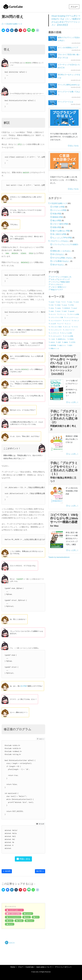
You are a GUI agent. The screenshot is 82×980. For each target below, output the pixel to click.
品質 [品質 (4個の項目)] (59, 342)
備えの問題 (57, 221)
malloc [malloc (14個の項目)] (59, 308)
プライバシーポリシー (63, 967)
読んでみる (73, 146)
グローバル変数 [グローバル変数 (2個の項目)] (74, 314)
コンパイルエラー (14, 917)
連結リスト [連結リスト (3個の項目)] (63, 345)
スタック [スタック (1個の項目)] (76, 321)
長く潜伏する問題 (14, 914)
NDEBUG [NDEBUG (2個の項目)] (67, 308)
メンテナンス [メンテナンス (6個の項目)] (55, 333)
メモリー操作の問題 (60, 224)
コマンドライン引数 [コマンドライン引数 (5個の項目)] (57, 317)
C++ (37, 917)
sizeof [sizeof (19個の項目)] (75, 308)
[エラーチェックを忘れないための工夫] (53, 66)
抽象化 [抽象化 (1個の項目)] (66, 342)
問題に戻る (23, 859)
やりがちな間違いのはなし (63, 258)
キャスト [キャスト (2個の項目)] (53, 314)
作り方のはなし (59, 254)
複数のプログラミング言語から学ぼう (69, 39)
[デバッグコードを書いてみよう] (53, 93)
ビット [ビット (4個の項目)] (69, 324)
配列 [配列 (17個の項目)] (71, 345)
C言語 (20, 921)
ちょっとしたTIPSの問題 (62, 238)
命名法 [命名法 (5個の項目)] (53, 342)
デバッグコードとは (65, 102)
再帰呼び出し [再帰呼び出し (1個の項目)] (62, 339)
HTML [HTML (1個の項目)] (72, 305)
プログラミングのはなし (60, 241)
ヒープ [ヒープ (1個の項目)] (61, 324)
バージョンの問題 (59, 210)
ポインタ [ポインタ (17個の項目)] (68, 327)
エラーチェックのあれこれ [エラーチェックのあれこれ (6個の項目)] (61, 277)
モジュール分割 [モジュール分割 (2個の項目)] (67, 333)
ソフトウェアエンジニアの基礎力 (65, 244)
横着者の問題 (58, 217)
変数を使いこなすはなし (62, 251)
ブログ (20, 967)
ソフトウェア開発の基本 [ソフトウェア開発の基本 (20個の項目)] (60, 282)
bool (27, 917)
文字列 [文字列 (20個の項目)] (73, 342)
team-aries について (44, 967)
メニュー (74, 7)
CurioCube (30, 967)
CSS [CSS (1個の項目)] (52, 305)
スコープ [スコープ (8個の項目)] (68, 321)
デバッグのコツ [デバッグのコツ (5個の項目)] (57, 285)
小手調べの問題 (59, 207)
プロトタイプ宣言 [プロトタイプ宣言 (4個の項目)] (56, 327)
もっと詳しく (72, 402)
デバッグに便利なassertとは (69, 85)
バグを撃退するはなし (61, 261)
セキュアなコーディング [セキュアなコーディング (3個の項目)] (60, 279)
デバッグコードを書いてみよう (69, 93)
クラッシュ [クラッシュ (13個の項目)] (63, 314)
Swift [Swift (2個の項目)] (65, 311)
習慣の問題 (57, 227)
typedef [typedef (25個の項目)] (72, 311)
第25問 (7, 871)
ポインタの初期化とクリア (68, 48)
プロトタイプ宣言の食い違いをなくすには (69, 56)
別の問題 (24, 686)
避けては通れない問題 (61, 231)
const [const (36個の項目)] (77, 302)
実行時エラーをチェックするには (69, 76)
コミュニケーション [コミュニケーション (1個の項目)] (72, 317)
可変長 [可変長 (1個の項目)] (71, 339)
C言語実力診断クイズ (14, 24)
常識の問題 (57, 214)
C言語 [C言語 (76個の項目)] (58, 305)
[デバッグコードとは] (53, 103)
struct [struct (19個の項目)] (59, 311)
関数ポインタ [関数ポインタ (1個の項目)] (55, 349)
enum (30, 921)
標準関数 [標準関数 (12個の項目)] (53, 345)
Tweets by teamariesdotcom (59, 557)
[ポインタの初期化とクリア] (53, 49)
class (10, 921)
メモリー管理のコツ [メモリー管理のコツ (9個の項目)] (59, 287)
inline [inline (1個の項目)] (52, 308)
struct (11, 924)
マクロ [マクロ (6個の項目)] (76, 327)
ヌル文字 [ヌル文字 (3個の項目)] (53, 324)
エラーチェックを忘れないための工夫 (69, 66)
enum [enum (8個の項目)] (65, 305)
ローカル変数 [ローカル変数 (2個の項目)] (69, 336)
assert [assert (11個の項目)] (52, 302)
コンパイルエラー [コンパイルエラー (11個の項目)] (56, 321)
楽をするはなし (59, 265)
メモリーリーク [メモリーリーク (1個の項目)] (70, 330)
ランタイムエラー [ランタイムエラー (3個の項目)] (56, 336)
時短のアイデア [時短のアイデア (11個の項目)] (57, 290)
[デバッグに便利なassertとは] (53, 86)
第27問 (40, 871)
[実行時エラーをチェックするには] (53, 76)
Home (13, 967)
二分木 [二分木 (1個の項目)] (53, 339)
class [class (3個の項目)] (71, 302)
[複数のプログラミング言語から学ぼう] (53, 38)
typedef (29, 914)
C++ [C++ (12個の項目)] (65, 302)
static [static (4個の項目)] (52, 311)
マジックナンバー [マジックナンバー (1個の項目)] (56, 330)
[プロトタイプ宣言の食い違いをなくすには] (53, 55)
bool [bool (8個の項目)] (59, 302)
